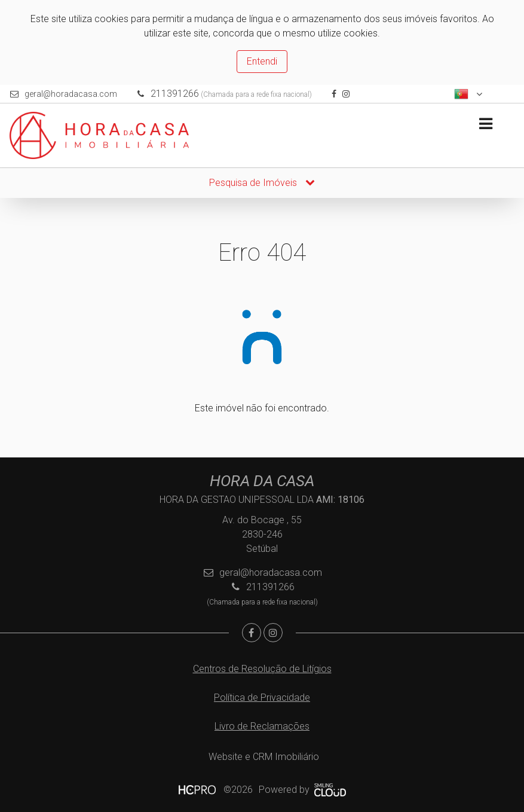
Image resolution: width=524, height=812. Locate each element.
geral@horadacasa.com (71, 94)
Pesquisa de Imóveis (262, 183)
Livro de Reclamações (262, 726)
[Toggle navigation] (485, 124)
